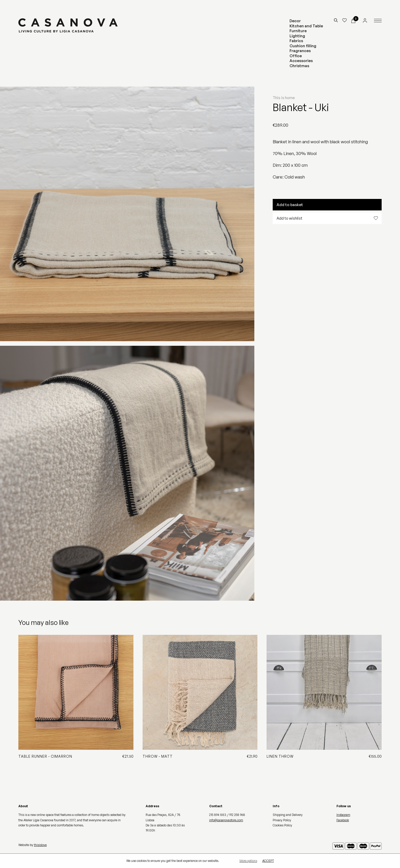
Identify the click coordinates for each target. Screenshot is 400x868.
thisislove (40, 845)
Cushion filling (303, 46)
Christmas (299, 66)
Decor (295, 21)
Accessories (301, 61)
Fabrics (296, 41)
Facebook (343, 820)
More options (248, 861)
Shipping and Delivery (288, 815)
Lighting (297, 36)
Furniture (298, 31)
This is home (284, 98)
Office (296, 56)
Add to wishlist (327, 218)
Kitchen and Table (306, 26)
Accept (268, 861)
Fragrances (300, 51)
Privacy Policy (282, 820)
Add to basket (290, 205)
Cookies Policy (282, 825)
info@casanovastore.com (226, 820)
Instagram (343, 815)
